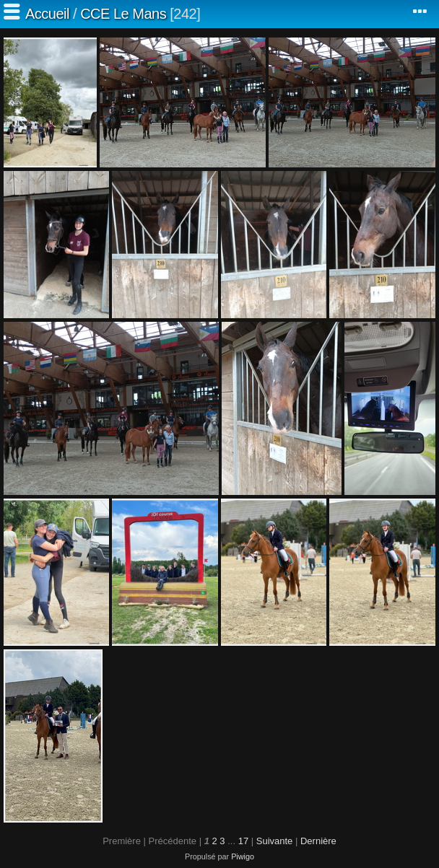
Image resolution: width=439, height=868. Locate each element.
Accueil (47, 14)
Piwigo (243, 856)
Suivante (275, 841)
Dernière (318, 841)
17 (243, 841)
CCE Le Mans (123, 14)
